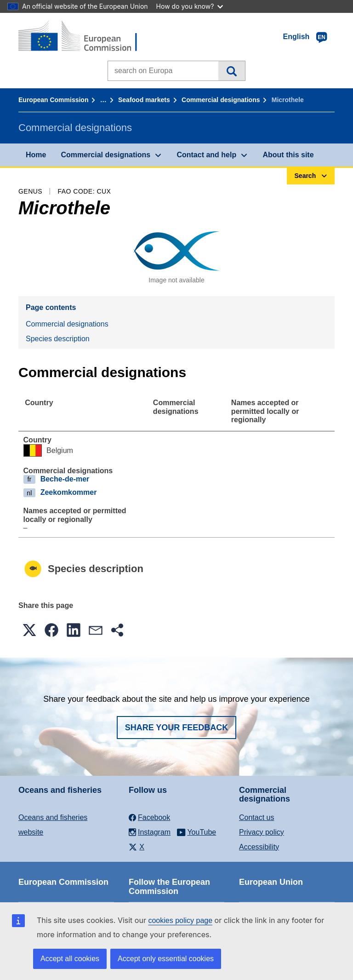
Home (36, 155)
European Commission (53, 100)
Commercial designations (221, 100)
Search (231, 71)
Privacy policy (262, 832)
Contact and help (206, 155)
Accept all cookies (70, 959)
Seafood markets (144, 100)
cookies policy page (180, 920)
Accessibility (259, 847)
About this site (288, 155)
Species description (58, 339)
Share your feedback (177, 728)
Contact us (256, 817)
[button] (29, 630)
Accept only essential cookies (166, 959)
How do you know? (190, 6)
